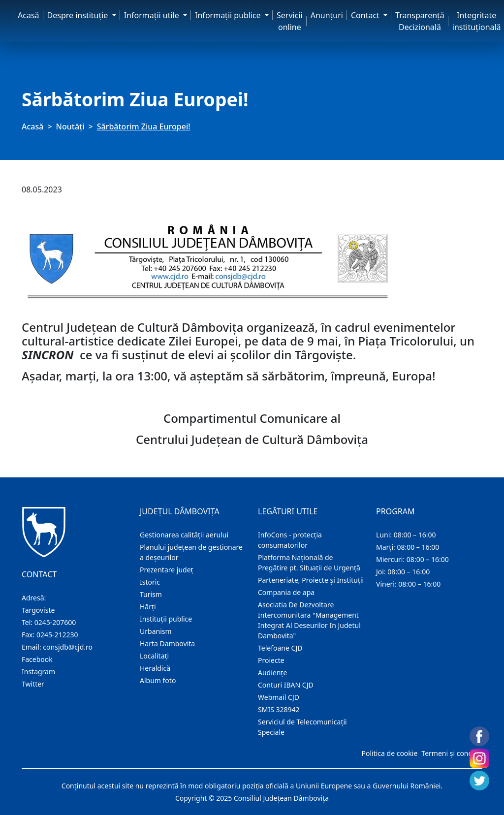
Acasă (29, 15)
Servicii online (290, 21)
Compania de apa (286, 592)
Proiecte (271, 660)
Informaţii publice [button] (229, 15)
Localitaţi (154, 656)
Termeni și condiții (451, 753)
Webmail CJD (279, 697)
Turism (151, 594)
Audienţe (272, 673)
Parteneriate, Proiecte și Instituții (311, 580)
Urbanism (156, 631)
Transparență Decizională (420, 21)
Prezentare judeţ (167, 570)
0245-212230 (57, 635)
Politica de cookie (389, 753)
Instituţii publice (166, 619)
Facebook (37, 659)
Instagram (38, 672)
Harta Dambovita (167, 643)
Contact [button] (366, 15)
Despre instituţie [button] (79, 15)
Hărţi (148, 607)
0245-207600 (55, 622)
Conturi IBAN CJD (286, 685)
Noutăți (70, 126)
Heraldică (155, 668)
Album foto (158, 680)
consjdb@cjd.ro (68, 647)
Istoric (150, 582)
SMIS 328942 (279, 709)
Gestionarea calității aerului (184, 535)
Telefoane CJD (280, 648)
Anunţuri (327, 15)
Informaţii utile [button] (153, 15)
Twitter (33, 684)
